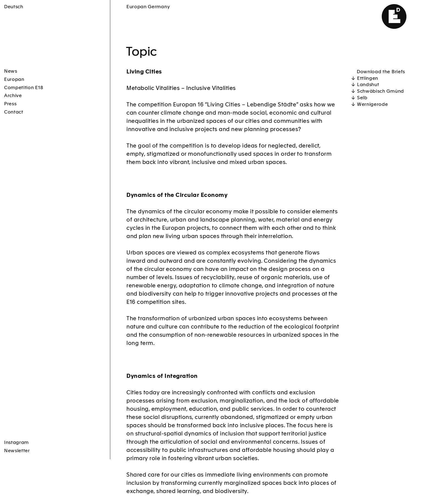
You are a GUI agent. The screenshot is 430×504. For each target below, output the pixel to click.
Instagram (16, 416)
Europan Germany (148, 7)
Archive (13, 96)
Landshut (368, 85)
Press (10, 104)
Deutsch (14, 7)
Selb (362, 98)
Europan (14, 80)
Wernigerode (372, 105)
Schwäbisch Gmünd (381, 91)
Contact (14, 112)
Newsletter (17, 425)
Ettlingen (368, 79)
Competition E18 (24, 88)
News (11, 71)
